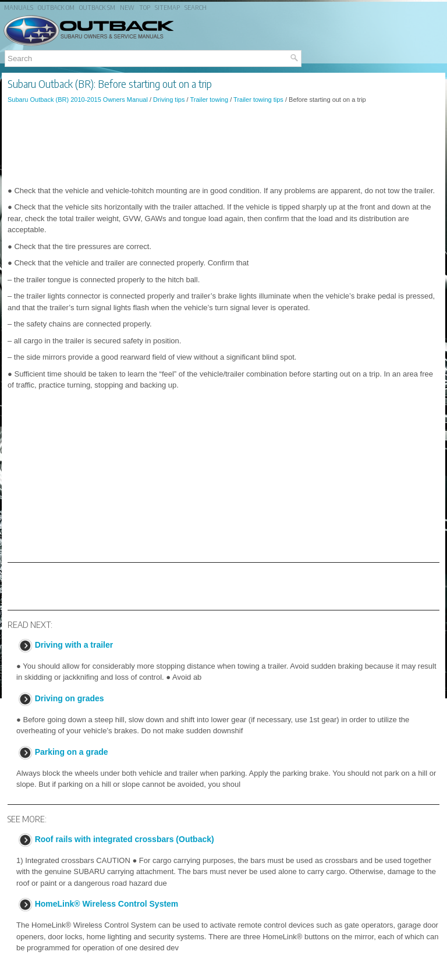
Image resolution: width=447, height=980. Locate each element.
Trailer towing (209, 100)
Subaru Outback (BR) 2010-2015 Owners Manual (78, 100)
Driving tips (169, 100)
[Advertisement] (223, 145)
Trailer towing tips (258, 100)
